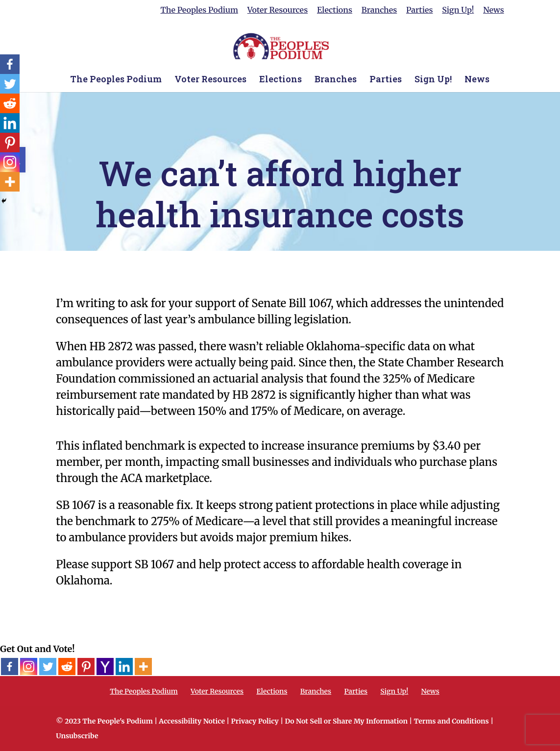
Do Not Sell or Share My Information (346, 721)
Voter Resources (278, 10)
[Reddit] (67, 666)
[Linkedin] (124, 666)
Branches (379, 10)
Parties (419, 10)
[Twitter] (48, 666)
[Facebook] (10, 666)
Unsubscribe (77, 736)
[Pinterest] (86, 666)
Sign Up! (458, 10)
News (494, 10)
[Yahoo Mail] (105, 666)
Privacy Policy (255, 721)
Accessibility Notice (192, 721)
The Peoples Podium (199, 10)
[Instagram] (29, 666)
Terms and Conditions (451, 721)
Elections (335, 10)
